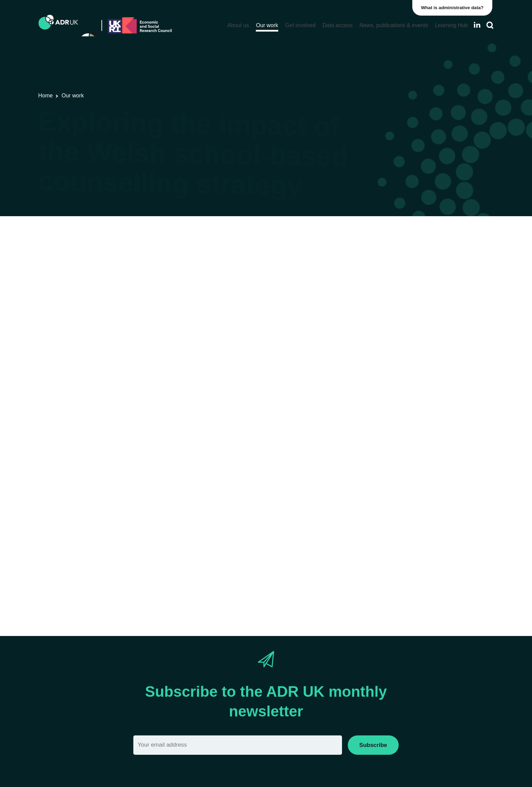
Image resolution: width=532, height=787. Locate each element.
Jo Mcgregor (117, 476)
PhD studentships (390, 268)
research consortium (189, 329)
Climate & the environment (400, 532)
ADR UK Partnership (393, 400)
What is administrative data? (454, 8)
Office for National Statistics (401, 423)
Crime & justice (387, 544)
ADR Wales (159, 271)
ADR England (385, 366)
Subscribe (373, 745)
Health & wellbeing (296, 271)
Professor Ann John (63, 476)
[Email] (238, 745)
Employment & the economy (402, 556)
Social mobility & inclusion (399, 590)
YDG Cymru (384, 435)
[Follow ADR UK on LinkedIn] (477, 25)
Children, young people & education (223, 271)
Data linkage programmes (399, 256)
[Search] (490, 25)
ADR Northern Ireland (394, 377)
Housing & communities (396, 579)
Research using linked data (107, 271)
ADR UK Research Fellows (400, 245)
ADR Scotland (386, 389)
